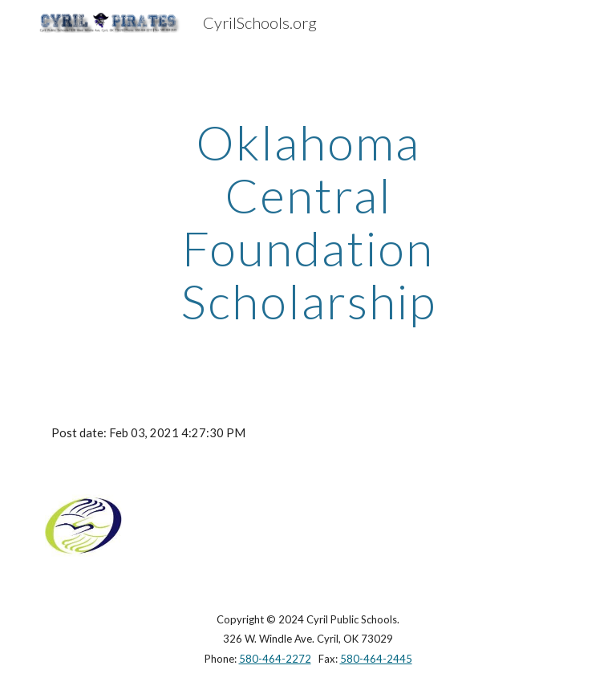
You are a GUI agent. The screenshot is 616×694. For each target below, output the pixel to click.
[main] (308, 221)
